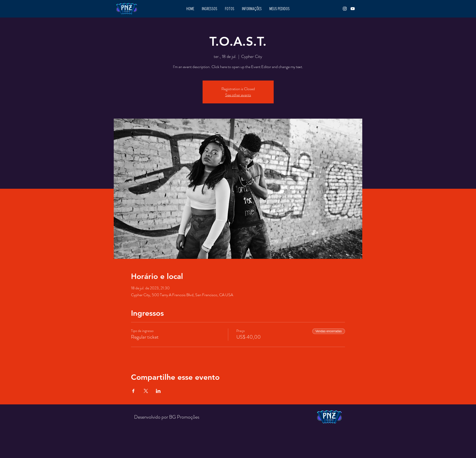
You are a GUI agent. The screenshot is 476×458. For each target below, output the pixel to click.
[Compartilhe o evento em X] (146, 391)
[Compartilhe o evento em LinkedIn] (158, 391)
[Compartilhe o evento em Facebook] (133, 391)
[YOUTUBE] (353, 9)
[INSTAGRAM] (345, 9)
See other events (238, 95)
